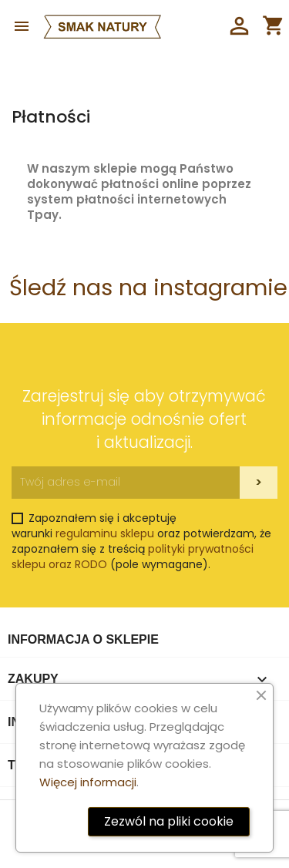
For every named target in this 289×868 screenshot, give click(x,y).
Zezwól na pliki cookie (169, 821)
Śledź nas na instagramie (148, 288)
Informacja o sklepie (83, 639)
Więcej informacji (88, 782)
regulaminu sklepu (105, 533)
